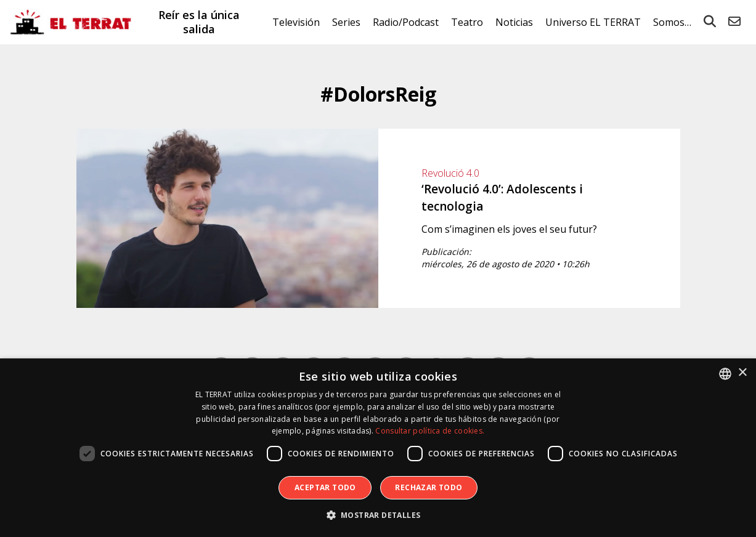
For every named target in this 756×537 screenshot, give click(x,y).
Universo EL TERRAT (593, 22)
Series (346, 22)
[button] (378, 515)
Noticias (514, 22)
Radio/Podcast (406, 22)
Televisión (296, 22)
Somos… (672, 22)
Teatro (467, 22)
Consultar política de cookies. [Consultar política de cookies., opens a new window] (430, 431)
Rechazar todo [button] (429, 487)
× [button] (742, 373)
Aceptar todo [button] (325, 487)
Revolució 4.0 (450, 173)
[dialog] (378, 448)
